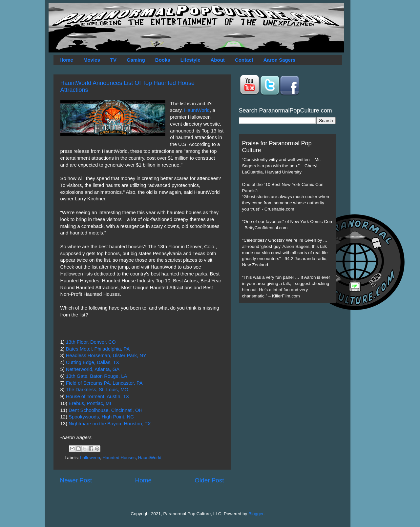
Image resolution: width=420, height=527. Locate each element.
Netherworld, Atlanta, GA (93, 369)
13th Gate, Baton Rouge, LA (97, 376)
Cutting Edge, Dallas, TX (93, 362)
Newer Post (76, 480)
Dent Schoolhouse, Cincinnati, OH (105, 410)
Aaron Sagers (280, 60)
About (218, 60)
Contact (244, 60)
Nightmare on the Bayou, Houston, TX (110, 424)
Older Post (209, 480)
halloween (90, 458)
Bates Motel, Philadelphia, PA (98, 349)
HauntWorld (197, 110)
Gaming (136, 60)
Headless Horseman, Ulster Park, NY (106, 355)
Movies (92, 60)
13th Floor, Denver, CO (91, 342)
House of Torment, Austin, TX (98, 396)
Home (66, 60)
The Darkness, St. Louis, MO (97, 390)
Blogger (256, 514)
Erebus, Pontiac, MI (90, 403)
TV (113, 60)
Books (163, 60)
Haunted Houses (119, 458)
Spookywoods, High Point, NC (101, 417)
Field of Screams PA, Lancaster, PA (104, 383)
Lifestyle (190, 60)
